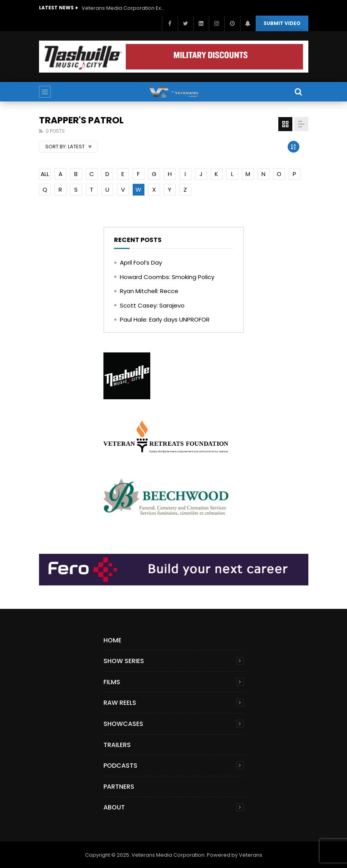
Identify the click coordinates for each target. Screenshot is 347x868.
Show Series (124, 661)
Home (112, 640)
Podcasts (120, 766)
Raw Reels (120, 703)
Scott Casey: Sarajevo (152, 305)
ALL (45, 174)
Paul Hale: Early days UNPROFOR (165, 319)
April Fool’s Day (141, 262)
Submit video (282, 23)
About (114, 807)
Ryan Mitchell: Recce (149, 291)
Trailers (117, 745)
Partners (119, 787)
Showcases (123, 724)
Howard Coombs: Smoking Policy (167, 277)
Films (112, 682)
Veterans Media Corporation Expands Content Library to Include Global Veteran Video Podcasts (125, 8)
